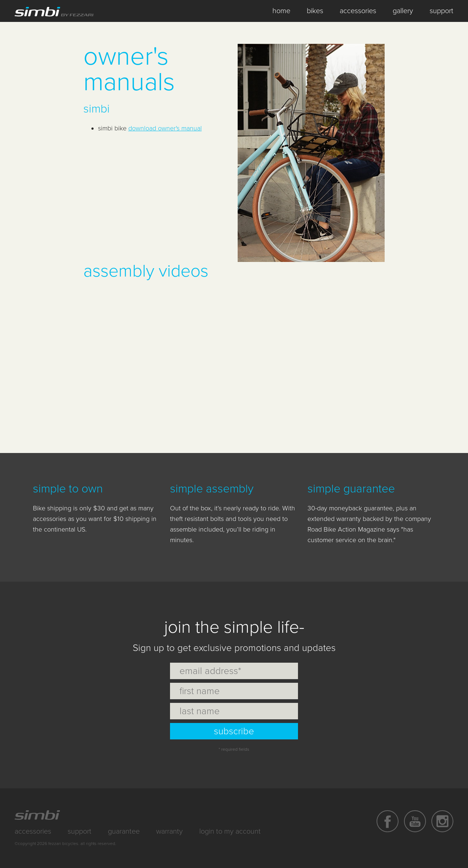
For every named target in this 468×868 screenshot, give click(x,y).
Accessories (33, 831)
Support (80, 831)
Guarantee (124, 831)
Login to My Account (230, 831)
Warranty (169, 831)
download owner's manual (165, 128)
